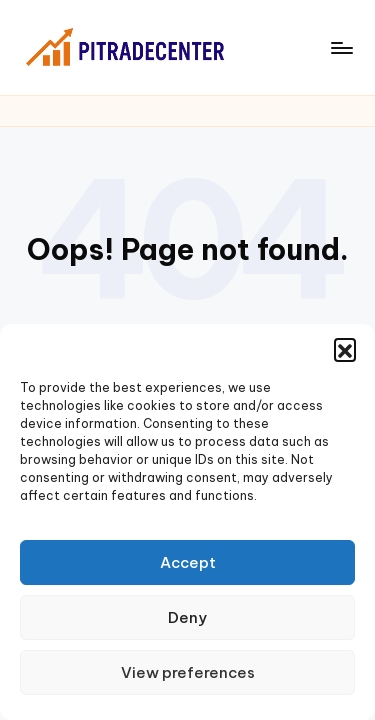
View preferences (188, 672)
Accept (188, 562)
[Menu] (341, 47)
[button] (345, 349)
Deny (187, 617)
